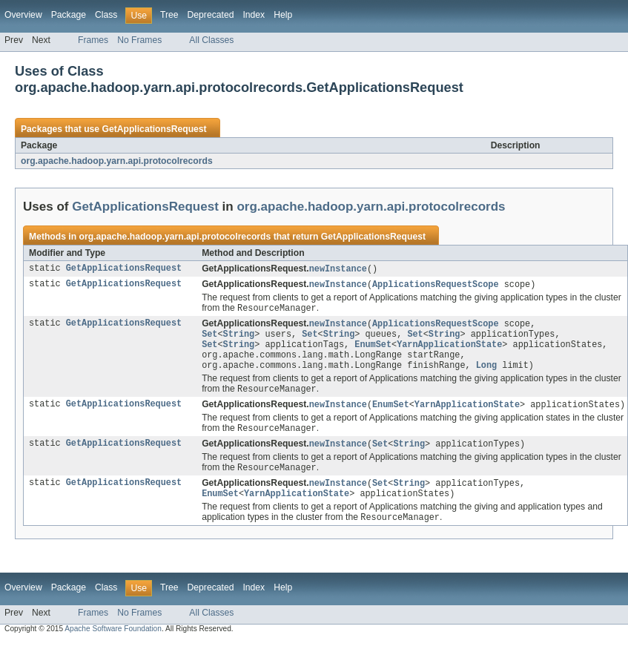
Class (106, 15)
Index (254, 15)
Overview (23, 15)
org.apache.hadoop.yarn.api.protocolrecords (117, 161)
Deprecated (211, 15)
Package (69, 15)
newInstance (338, 269)
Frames (93, 40)
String (239, 338)
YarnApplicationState (449, 350)
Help (283, 15)
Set (209, 338)
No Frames (139, 40)
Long (486, 374)
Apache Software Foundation (113, 644)
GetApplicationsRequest (154, 129)
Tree (169, 15)
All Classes (211, 40)
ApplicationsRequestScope (436, 286)
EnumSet (373, 350)
